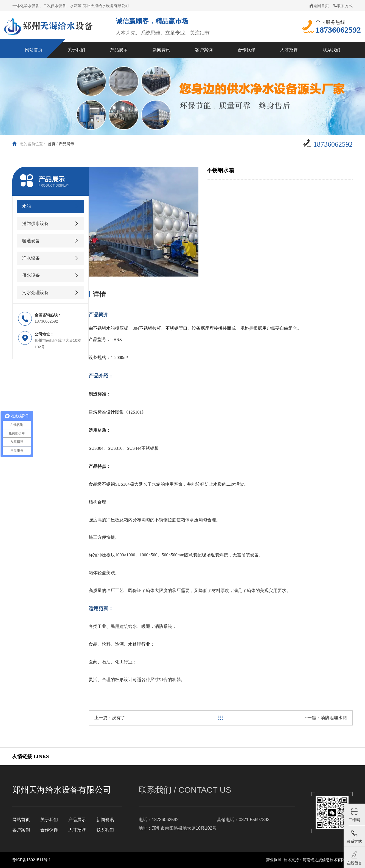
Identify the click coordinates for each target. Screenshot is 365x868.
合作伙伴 (49, 830)
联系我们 (105, 830)
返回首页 (319, 6)
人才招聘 (77, 830)
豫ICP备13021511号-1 (32, 860)
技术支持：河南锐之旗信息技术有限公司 (318, 860)
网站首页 (21, 820)
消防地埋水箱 (334, 718)
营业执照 (274, 860)
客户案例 (21, 830)
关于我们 (49, 820)
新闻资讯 (105, 820)
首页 (52, 144)
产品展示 (66, 144)
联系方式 (343, 6)
